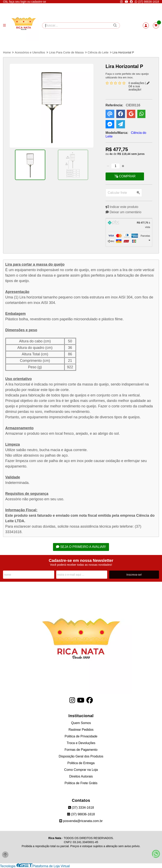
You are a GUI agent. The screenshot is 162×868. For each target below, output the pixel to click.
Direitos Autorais (81, 776)
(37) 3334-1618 (81, 808)
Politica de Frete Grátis (81, 783)
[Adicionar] (123, 166)
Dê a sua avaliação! (139, 86)
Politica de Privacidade (81, 736)
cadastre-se (39, 2)
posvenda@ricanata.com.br (81, 821)
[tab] (129, 225)
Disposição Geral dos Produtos (81, 756)
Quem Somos (81, 723)
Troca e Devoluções (81, 743)
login (24, 2)
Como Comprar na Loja (81, 770)
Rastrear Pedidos (81, 730)
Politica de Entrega (81, 763)
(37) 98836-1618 (147, 2)
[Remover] (108, 166)
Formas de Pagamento (81, 750)
